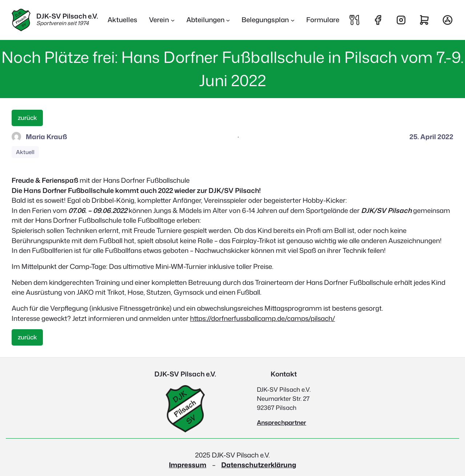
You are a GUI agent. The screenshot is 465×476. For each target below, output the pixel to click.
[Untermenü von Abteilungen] (208, 20)
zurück (27, 118)
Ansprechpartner (282, 422)
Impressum (188, 465)
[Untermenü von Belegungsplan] (268, 20)
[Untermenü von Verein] (162, 20)
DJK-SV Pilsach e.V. (67, 16)
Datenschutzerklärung (259, 465)
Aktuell (25, 152)
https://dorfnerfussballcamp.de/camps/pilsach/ (262, 318)
